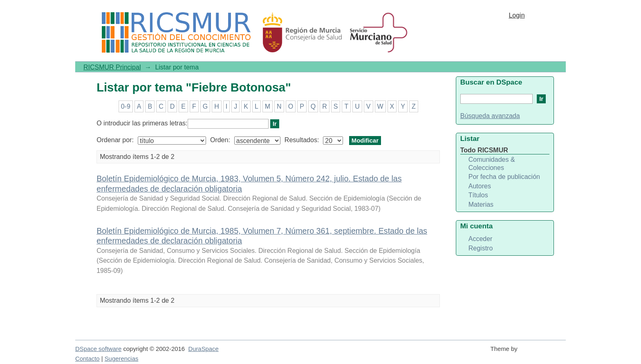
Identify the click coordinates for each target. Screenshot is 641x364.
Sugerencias (122, 359)
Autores (480, 186)
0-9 (126, 106)
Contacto (87, 359)
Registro (481, 248)
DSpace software (98, 349)
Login (517, 15)
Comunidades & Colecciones (492, 164)
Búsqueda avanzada (490, 116)
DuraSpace (203, 349)
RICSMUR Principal (112, 67)
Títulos (478, 195)
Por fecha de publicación (504, 177)
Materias (481, 204)
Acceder (481, 239)
